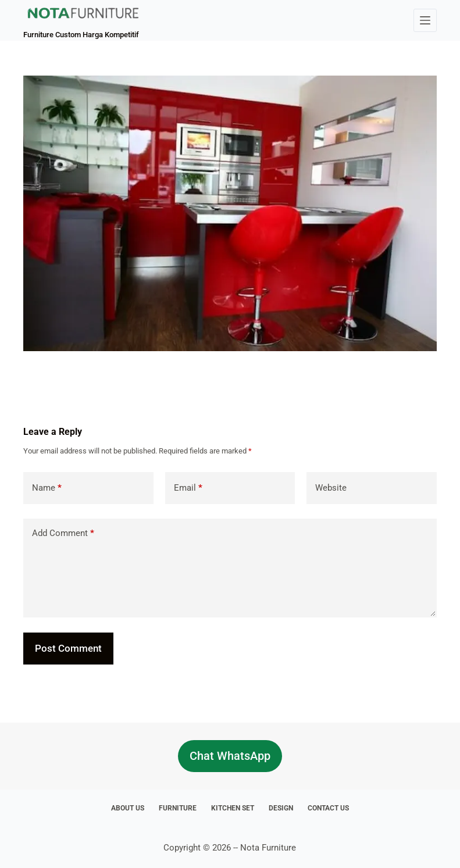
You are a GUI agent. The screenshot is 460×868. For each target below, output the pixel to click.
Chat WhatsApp (230, 756)
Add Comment (63, 533)
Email (188, 488)
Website (331, 488)
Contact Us (328, 808)
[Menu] (425, 20)
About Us (128, 808)
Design (281, 808)
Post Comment (68, 648)
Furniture (178, 808)
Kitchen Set (233, 808)
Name (47, 488)
